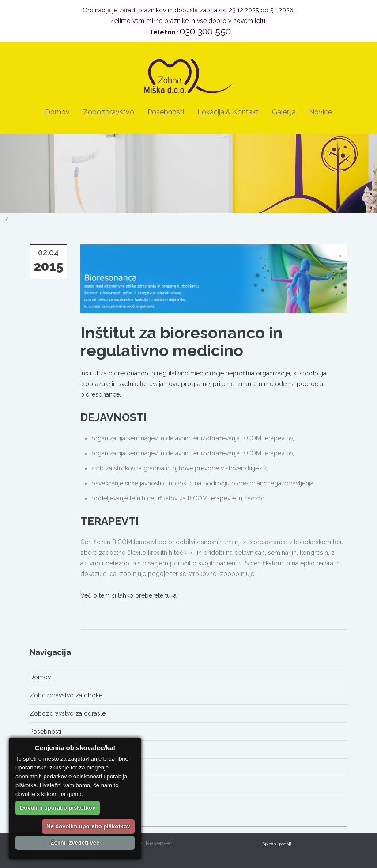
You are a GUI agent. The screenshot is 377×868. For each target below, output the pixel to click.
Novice (320, 112)
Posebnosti (166, 112)
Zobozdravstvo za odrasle (68, 713)
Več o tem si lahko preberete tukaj (129, 595)
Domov (57, 112)
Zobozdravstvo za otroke (66, 695)
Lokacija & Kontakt (228, 112)
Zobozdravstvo (109, 112)
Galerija (284, 112)
